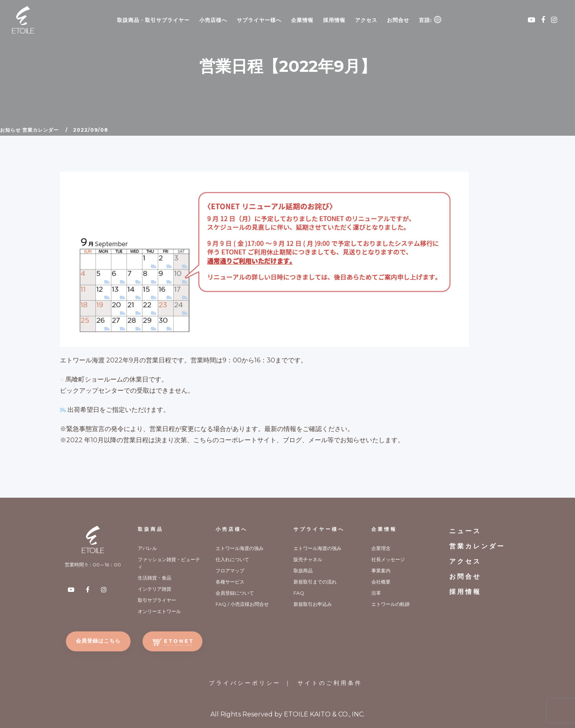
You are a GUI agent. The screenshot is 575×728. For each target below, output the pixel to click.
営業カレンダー (41, 130)
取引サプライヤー (157, 600)
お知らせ (10, 130)
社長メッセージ (388, 559)
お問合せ (398, 20)
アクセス (366, 20)
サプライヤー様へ (259, 20)
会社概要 (381, 582)
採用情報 (334, 20)
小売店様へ (213, 20)
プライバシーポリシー (245, 683)
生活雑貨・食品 (155, 578)
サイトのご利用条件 (330, 683)
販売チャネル (308, 559)
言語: (430, 20)
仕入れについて (232, 559)
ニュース (465, 531)
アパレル (147, 548)
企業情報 (302, 20)
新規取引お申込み (313, 604)
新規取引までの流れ (315, 582)
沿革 (376, 593)
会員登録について (235, 593)
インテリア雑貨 (155, 589)
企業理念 (381, 548)
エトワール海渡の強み (240, 548)
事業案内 (381, 571)
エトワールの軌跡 (391, 604)
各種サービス (230, 582)
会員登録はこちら (98, 641)
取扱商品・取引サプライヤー (153, 20)
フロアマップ (230, 571)
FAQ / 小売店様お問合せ (242, 604)
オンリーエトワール (159, 611)
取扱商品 (151, 529)
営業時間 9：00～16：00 (93, 565)
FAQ (299, 593)
